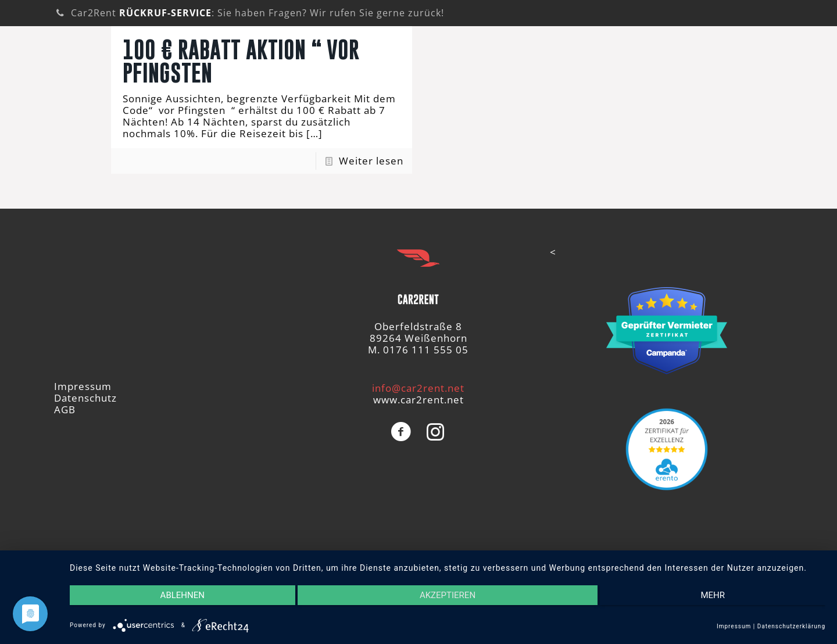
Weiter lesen (371, 161)
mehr (713, 595)
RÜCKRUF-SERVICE (165, 13)
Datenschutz (85, 398)
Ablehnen (183, 595)
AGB (65, 409)
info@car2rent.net (418, 388)
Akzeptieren (448, 595)
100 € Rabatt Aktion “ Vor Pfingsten (241, 61)
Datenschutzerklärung (791, 626)
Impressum (83, 386)
